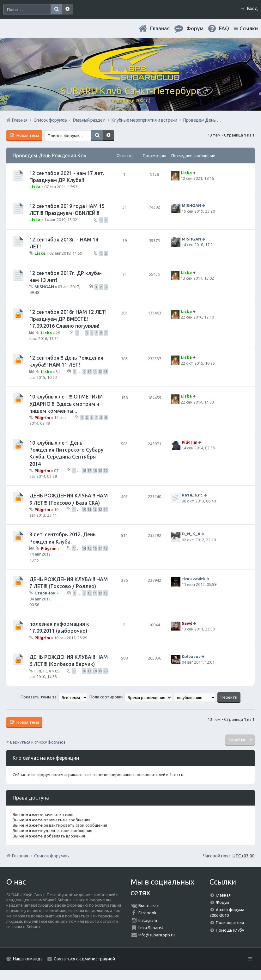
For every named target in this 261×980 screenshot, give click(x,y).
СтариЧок (45, 593)
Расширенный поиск (68, 9)
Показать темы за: (54, 697)
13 (106, 372)
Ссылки (249, 28)
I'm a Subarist (151, 928)
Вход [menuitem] (252, 9)
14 (106, 509)
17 (89, 471)
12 (100, 372)
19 (100, 471)
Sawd (187, 623)
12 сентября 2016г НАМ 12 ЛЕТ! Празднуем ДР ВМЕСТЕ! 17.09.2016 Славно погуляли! (68, 319)
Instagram (148, 920)
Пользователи (230, 922)
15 (89, 548)
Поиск (56, 9)
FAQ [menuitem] (224, 28)
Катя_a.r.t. (192, 495)
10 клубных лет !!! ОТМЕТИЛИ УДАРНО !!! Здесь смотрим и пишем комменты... (66, 404)
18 (95, 471)
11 (95, 372)
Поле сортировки (131, 697)
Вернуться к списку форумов (38, 742)
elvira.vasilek (194, 579)
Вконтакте (149, 905)
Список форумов (52, 856)
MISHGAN (191, 205)
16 (84, 471)
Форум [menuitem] (195, 28)
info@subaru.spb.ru (157, 935)
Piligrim (42, 417)
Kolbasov (191, 656)
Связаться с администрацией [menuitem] (84, 959)
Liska (35, 187)
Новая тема (27, 135)
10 (89, 372)
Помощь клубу (230, 930)
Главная (160, 28)
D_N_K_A (191, 534)
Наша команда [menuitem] (28, 959)
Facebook (147, 913)
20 (106, 471)
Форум (222, 902)
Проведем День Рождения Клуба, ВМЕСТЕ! (64, 155)
